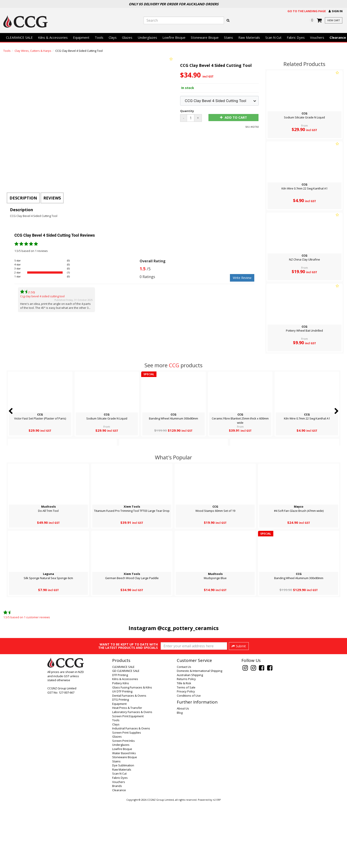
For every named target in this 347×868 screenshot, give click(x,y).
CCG (174, 365)
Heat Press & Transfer (127, 773)
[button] (336, 11)
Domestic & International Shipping (200, 736)
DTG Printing (120, 765)
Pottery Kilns (121, 748)
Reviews (52, 198)
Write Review (242, 278)
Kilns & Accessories (53, 37)
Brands (117, 851)
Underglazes (147, 37)
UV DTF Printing (122, 756)
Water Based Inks (124, 818)
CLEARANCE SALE (19, 37)
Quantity (187, 111)
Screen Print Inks (123, 806)
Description (23, 198)
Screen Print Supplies (127, 798)
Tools (99, 37)
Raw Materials (249, 37)
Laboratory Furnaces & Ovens (132, 777)
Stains (228, 37)
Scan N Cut (273, 37)
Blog (180, 778)
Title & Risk (184, 748)
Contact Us (184, 732)
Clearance (119, 855)
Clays (113, 37)
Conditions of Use (189, 761)
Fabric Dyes (296, 37)
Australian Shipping (190, 740)
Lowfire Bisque (174, 37)
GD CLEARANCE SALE (126, 736)
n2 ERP (217, 865)
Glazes (127, 37)
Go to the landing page (307, 11)
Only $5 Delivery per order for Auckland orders (174, 4)
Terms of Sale (186, 752)
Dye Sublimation (123, 830)
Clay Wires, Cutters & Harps (33, 51)
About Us (183, 773)
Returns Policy (186, 744)
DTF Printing (120, 740)
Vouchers (317, 37)
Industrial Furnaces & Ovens (131, 793)
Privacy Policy (186, 756)
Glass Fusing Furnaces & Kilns (132, 752)
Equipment (81, 37)
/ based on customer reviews (27, 617)
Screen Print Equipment (128, 781)
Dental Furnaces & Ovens (129, 761)
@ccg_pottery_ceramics (188, 628)
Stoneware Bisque (205, 37)
